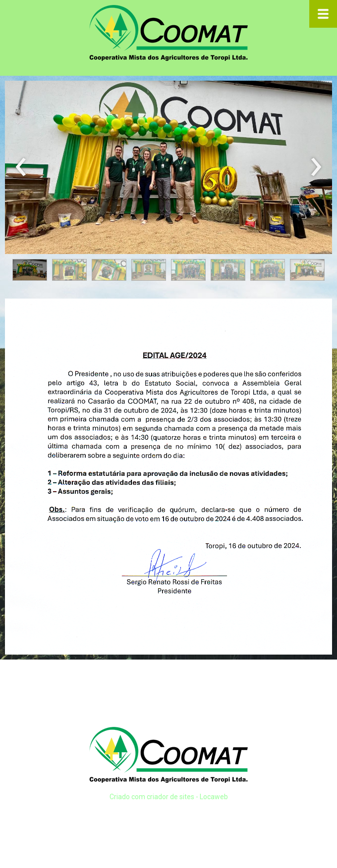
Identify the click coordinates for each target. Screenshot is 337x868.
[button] (30, 270)
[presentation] (21, 167)
